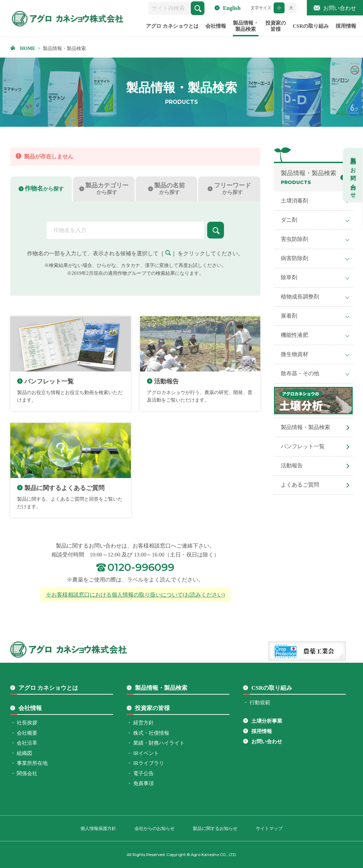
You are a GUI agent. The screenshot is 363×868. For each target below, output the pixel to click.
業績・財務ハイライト (159, 743)
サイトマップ (269, 828)
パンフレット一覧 (303, 446)
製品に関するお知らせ (215, 828)
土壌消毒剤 (295, 201)
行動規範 (260, 702)
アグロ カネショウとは (172, 29)
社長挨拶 (27, 723)
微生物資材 (295, 354)
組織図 (24, 753)
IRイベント (146, 753)
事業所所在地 (32, 763)
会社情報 (216, 29)
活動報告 (292, 466)
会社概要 (27, 733)
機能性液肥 (295, 335)
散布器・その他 (300, 373)
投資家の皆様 (276, 29)
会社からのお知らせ (155, 828)
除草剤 (289, 277)
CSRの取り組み (311, 29)
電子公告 (143, 773)
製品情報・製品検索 (246, 29)
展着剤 (289, 316)
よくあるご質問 (300, 485)
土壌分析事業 (267, 721)
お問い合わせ (340, 8)
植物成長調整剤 (300, 297)
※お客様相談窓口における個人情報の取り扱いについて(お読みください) (135, 595)
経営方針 (143, 723)
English (232, 8)
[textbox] (125, 230)
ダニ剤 (289, 220)
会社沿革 (27, 743)
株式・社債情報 (151, 733)
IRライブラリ (149, 763)
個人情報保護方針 (98, 828)
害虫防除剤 (295, 239)
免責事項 (143, 783)
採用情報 (346, 29)
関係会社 (27, 773)
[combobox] (125, 230)
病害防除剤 (295, 258)
